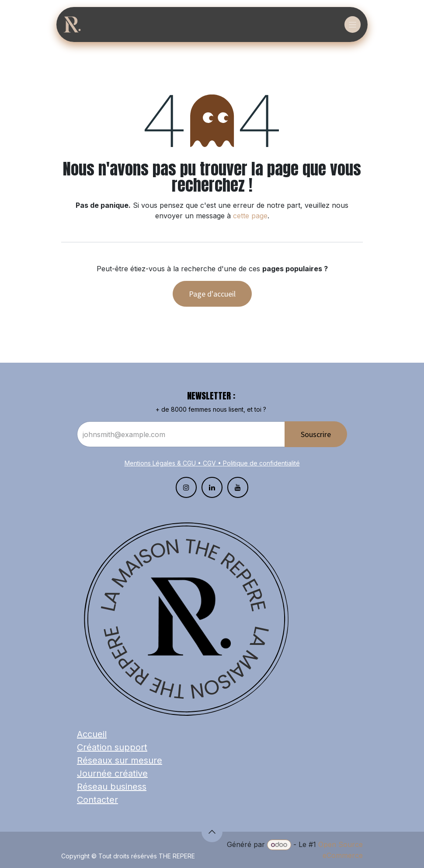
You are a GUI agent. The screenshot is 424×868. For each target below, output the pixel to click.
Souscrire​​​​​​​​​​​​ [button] (316, 434)
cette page (250, 216)
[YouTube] (238, 487)
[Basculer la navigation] (353, 24)
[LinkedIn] (212, 487)
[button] (212, 832)
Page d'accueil (212, 294)
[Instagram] (186, 487)
